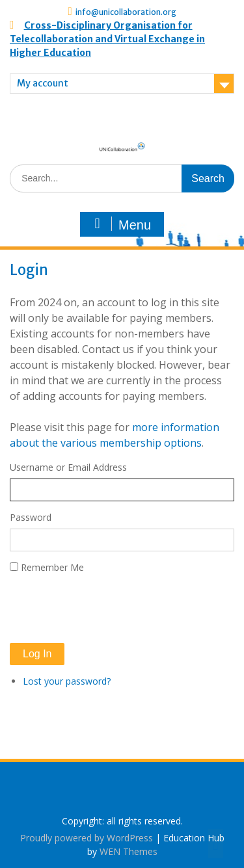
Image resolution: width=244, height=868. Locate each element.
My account (43, 83)
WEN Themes (129, 851)
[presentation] (109, 609)
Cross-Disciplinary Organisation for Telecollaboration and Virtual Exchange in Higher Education (107, 39)
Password (31, 517)
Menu (120, 224)
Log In (37, 654)
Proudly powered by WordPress (87, 838)
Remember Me (52, 567)
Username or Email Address (68, 467)
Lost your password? (67, 681)
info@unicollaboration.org (126, 12)
